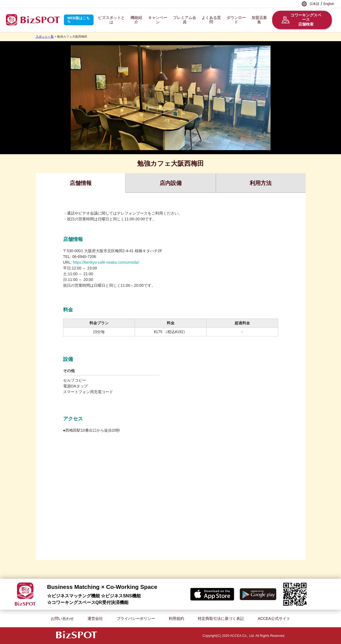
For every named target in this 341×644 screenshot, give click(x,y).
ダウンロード (236, 20)
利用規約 (176, 618)
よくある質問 (211, 20)
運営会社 (95, 618)
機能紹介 (136, 20)
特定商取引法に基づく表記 (221, 618)
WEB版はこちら (78, 20)
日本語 (314, 4)
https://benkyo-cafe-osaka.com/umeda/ (106, 262)
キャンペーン (158, 20)
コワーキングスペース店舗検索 (301, 20)
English (329, 4)
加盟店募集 (259, 20)
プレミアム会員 (185, 20)
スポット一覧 (45, 36)
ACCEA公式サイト (274, 618)
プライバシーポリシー (136, 618)
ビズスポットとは (111, 20)
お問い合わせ (62, 618)
